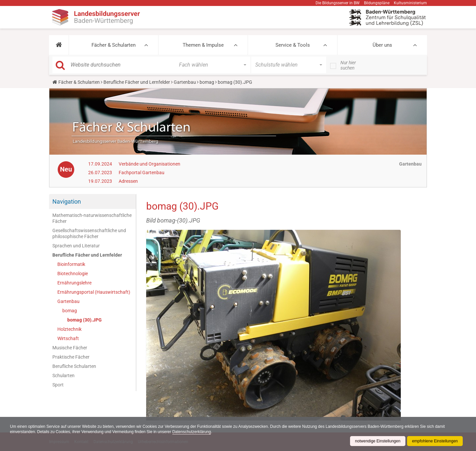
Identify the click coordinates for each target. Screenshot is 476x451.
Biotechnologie (73, 274)
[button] (59, 45)
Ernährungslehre (74, 283)
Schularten (63, 376)
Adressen (128, 181)
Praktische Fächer (71, 357)
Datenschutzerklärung (192, 432)
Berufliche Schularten (74, 366)
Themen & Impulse (203, 45)
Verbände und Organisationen (149, 164)
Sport (58, 385)
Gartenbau (185, 82)
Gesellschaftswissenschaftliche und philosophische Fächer (89, 233)
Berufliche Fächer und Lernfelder (137, 82)
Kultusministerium (410, 3)
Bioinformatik (71, 264)
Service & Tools (293, 45)
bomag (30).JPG (85, 320)
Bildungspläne (377, 3)
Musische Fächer (70, 348)
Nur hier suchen (348, 65)
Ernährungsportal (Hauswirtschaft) (94, 292)
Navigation (67, 201)
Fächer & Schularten (114, 45)
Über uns (382, 45)
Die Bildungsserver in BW (338, 3)
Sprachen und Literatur (76, 246)
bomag (207, 82)
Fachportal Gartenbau (142, 173)
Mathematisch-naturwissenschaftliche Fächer (92, 218)
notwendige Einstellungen (378, 441)
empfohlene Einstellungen (435, 441)
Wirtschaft (68, 338)
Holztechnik (69, 329)
